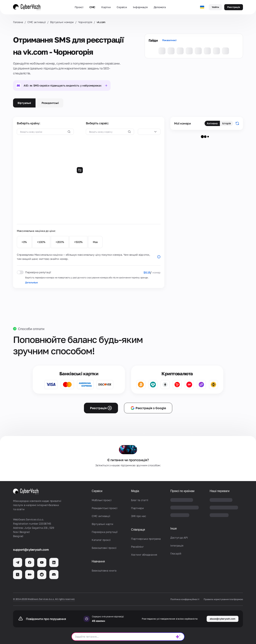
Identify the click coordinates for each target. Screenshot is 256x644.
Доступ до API (179, 538)
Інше (174, 528)
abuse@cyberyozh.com (223, 619)
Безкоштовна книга (104, 570)
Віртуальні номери (62, 22)
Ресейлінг (137, 547)
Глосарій (176, 553)
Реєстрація (234, 7)
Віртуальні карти (102, 524)
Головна (18, 22)
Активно (212, 123)
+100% (41, 242)
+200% (60, 242)
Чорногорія (85, 22)
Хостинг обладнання (144, 555)
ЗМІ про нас (139, 516)
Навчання (98, 561)
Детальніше (31, 282)
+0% (24, 242)
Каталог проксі (101, 540)
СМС (92, 7)
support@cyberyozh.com (31, 550)
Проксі (79, 7)
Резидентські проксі (105, 508)
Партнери (137, 508)
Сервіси (122, 7)
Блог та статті (140, 500)
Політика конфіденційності (185, 599)
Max (95, 242)
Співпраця (138, 530)
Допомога (160, 7)
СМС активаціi (37, 22)
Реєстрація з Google (148, 408)
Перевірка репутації (105, 532)
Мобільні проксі (102, 500)
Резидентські (50, 103)
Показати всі (169, 40)
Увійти (215, 7)
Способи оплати (31, 329)
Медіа (135, 491)
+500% (78, 242)
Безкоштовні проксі (104, 548)
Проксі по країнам (182, 491)
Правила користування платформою (223, 599)
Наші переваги (220, 491)
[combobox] (149, 132)
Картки (106, 7)
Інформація (140, 7)
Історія (227, 123)
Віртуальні (24, 103)
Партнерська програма (146, 539)
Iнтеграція (177, 545)
